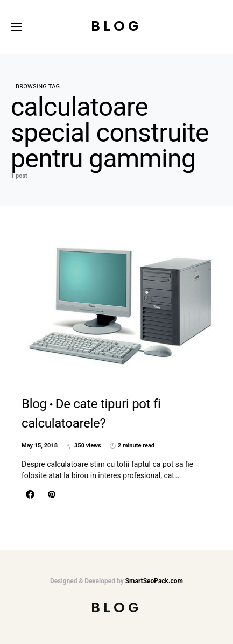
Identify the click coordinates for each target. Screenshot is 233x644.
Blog (116, 27)
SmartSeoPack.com (154, 581)
